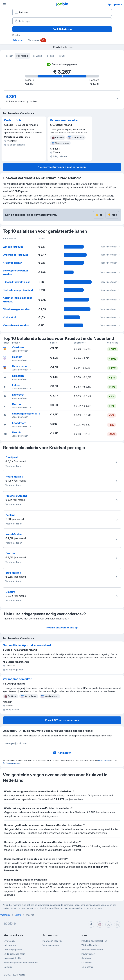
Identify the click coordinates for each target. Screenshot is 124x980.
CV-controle (87, 967)
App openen (115, 4)
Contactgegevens (13, 950)
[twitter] (108, 925)
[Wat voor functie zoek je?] (62, 12)
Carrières (8, 967)
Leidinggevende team (14, 954)
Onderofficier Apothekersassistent (19, 121)
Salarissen (87, 958)
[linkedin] (117, 925)
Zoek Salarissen (62, 29)
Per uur (62, 56)
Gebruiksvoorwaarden (92, 950)
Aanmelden (62, 753)
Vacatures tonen (111, 247)
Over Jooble (10, 941)
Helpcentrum (10, 945)
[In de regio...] (62, 21)
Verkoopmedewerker (64, 120)
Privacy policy (88, 954)
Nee (112, 215)
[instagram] (100, 925)
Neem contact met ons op (62, 628)
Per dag (50, 56)
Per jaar (9, 56)
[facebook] (91, 925)
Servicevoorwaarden (12, 763)
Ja (99, 215)
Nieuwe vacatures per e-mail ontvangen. (62, 167)
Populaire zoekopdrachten (94, 941)
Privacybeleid (104, 760)
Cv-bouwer (87, 963)
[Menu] (4, 4)
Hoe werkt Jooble (12, 958)
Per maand (22, 56)
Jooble (22, 975)
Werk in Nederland (90, 945)
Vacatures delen (51, 945)
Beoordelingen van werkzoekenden (21, 963)
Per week (37, 56)
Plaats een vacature (53, 941)
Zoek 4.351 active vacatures (62, 720)
